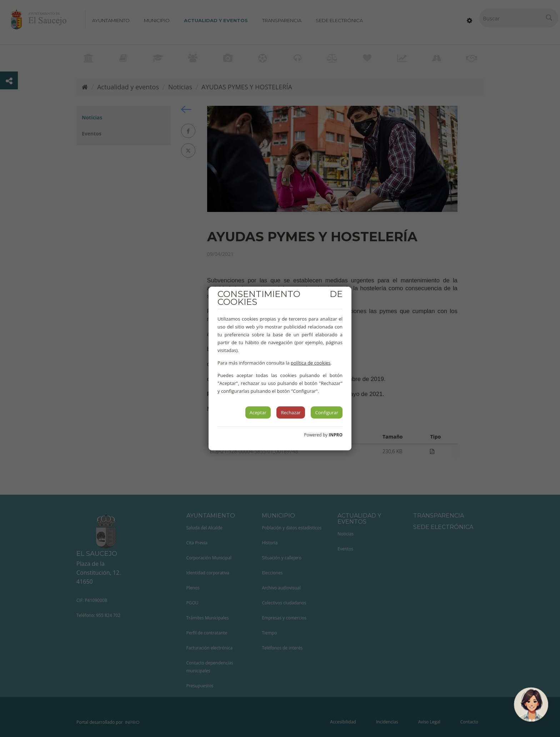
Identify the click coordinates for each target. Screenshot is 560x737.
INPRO (336, 435)
